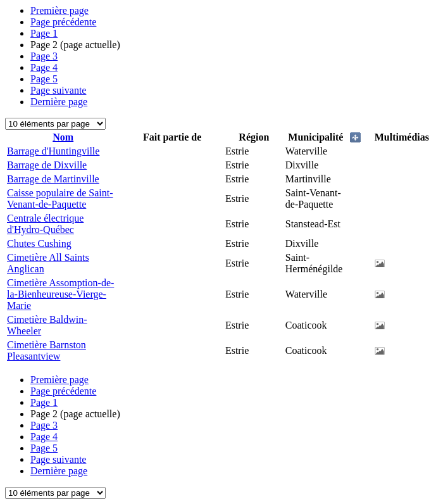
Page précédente (63, 22)
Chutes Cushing (39, 243)
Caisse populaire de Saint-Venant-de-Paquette (60, 198)
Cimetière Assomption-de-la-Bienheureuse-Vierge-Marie (60, 294)
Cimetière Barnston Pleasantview (47, 350)
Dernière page (59, 102)
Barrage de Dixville (47, 165)
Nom (63, 137)
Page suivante (58, 90)
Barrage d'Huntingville (53, 151)
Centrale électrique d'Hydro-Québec (45, 224)
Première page (59, 10)
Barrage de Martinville (53, 179)
